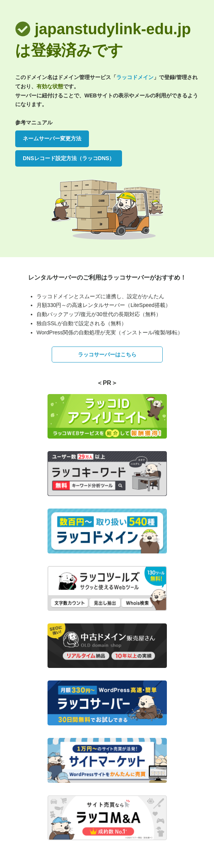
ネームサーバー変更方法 (52, 138)
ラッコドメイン (135, 77)
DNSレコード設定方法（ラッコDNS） (69, 158)
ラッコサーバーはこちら (107, 355)
